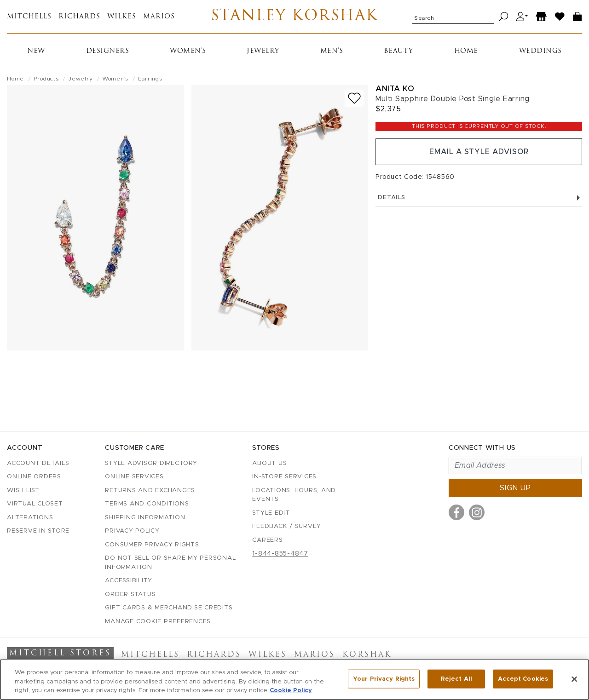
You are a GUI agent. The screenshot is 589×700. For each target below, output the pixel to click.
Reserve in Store (38, 531)
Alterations (30, 518)
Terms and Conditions (147, 504)
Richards (79, 17)
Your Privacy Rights (384, 679)
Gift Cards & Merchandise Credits (169, 608)
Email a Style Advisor (479, 152)
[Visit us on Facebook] (456, 512)
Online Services (134, 477)
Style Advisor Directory (151, 463)
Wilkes (122, 17)
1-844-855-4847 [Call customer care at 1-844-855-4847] (280, 554)
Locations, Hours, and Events (294, 495)
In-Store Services (284, 477)
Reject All (456, 679)
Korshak (367, 655)
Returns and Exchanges (150, 491)
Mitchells (29, 17)
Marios (159, 17)
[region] (294, 680)
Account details (38, 463)
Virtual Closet (35, 504)
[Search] (504, 17)
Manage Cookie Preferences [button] (158, 622)
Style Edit (271, 513)
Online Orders (34, 477)
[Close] (574, 679)
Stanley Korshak (295, 17)
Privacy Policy (132, 531)
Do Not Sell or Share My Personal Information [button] (170, 563)
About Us (269, 463)
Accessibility (129, 581)
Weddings (540, 51)
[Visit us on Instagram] (477, 512)
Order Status (130, 594)
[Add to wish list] (354, 98)
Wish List (23, 491)
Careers (267, 540)
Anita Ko (395, 89)
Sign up (515, 488)
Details (479, 198)
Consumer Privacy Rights (152, 545)
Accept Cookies (523, 679)
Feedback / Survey (287, 526)
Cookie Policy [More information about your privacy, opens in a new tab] (291, 691)
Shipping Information (145, 518)
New (36, 51)
